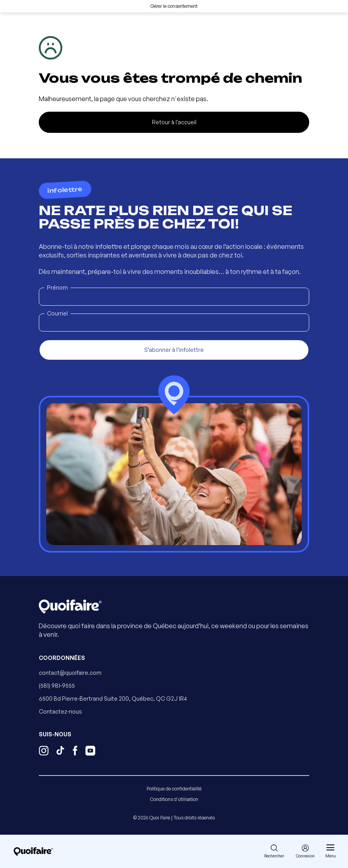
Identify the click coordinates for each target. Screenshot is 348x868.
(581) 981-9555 (57, 686)
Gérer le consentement (174, 6)
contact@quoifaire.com (70, 673)
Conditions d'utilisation (174, 799)
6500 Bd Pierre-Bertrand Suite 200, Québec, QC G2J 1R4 (113, 699)
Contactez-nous (60, 711)
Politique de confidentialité (174, 789)
